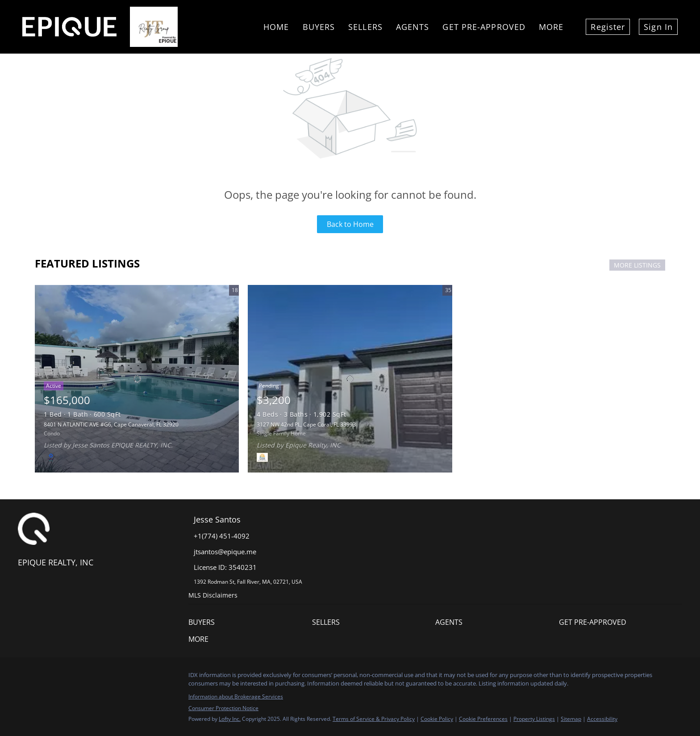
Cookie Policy (437, 719)
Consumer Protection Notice (223, 708)
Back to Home (350, 224)
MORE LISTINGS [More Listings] (637, 265)
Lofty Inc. (230, 719)
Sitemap (571, 719)
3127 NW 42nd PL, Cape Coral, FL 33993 (306, 424)
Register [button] (608, 27)
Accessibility (602, 719)
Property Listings (534, 719)
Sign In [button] (658, 27)
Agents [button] (413, 27)
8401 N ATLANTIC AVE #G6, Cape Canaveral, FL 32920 (111, 424)
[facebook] (25, 677)
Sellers (365, 27)
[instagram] (42, 677)
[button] (250, 622)
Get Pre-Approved (484, 27)
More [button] (551, 27)
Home (276, 27)
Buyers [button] (319, 27)
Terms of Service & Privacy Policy (374, 719)
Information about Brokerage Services (236, 696)
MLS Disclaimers (213, 595)
